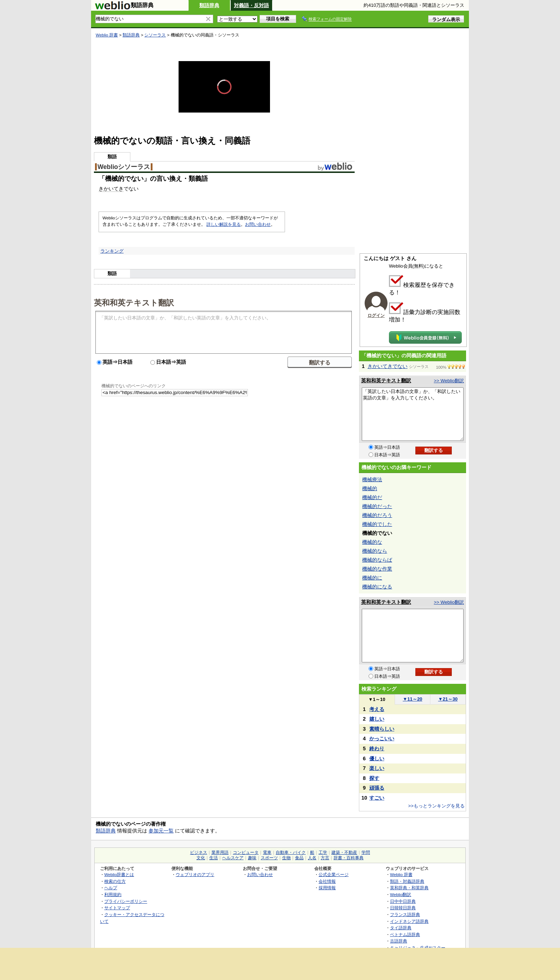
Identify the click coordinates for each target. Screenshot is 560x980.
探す (374, 778)
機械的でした (377, 524)
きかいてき (111, 189)
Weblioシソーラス (124, 167)
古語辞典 (399, 941)
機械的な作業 (377, 569)
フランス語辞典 (405, 914)
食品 (299, 858)
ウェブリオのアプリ (195, 874)
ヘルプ (111, 888)
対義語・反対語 (251, 5)
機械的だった (377, 506)
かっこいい (382, 738)
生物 (286, 858)
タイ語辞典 (401, 928)
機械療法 (372, 479)
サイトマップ (117, 908)
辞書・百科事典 (349, 858)
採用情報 (327, 888)
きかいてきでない (387, 366)
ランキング (112, 251)
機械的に (372, 578)
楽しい (377, 768)
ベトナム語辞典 (405, 934)
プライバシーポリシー (126, 901)
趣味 (252, 858)
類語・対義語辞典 (407, 881)
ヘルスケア (233, 858)
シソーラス (155, 35)
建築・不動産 (344, 852)
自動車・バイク (291, 852)
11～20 (413, 699)
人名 (312, 858)
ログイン (376, 315)
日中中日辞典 (403, 901)
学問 (366, 852)
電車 (267, 852)
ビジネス (199, 852)
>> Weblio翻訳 (449, 381)
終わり (377, 748)
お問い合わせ (258, 224)
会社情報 (327, 881)
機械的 (370, 488)
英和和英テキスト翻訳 (134, 302)
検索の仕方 (115, 881)
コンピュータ (246, 852)
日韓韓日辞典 (403, 908)
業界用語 (220, 852)
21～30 (448, 699)
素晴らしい (382, 729)
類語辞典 (209, 5)
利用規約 (113, 894)
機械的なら (375, 551)
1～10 (377, 699)
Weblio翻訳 (401, 894)
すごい (377, 798)
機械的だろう (377, 515)
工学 (323, 852)
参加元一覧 (161, 831)
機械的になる (377, 587)
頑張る (377, 788)
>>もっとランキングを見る (436, 806)
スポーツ (269, 858)
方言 (325, 858)
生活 (214, 858)
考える (377, 709)
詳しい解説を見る (224, 224)
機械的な (372, 542)
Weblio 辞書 (107, 35)
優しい (377, 758)
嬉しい (377, 719)
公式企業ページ (334, 874)
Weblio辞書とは (119, 874)
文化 (201, 858)
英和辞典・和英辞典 (409, 888)
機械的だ (372, 497)
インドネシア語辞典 (409, 921)
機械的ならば (377, 560)
